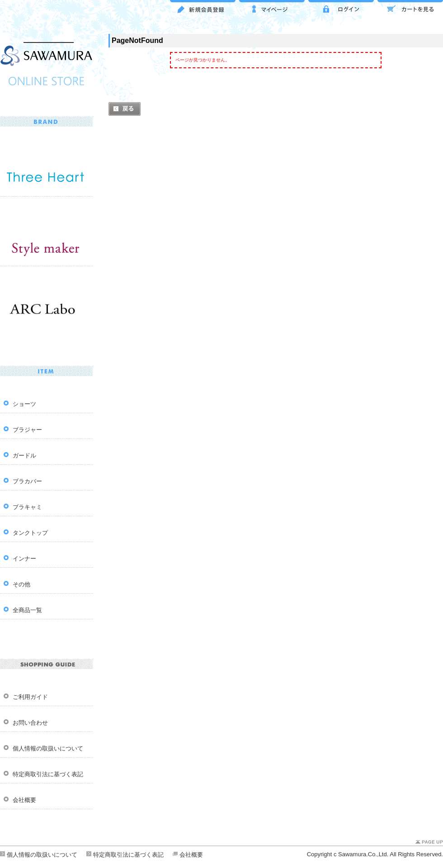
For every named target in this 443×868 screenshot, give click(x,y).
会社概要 (24, 800)
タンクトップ (30, 533)
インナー (24, 559)
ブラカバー (27, 481)
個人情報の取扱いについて (48, 748)
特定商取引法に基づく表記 (48, 774)
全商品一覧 (27, 610)
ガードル (24, 455)
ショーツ (24, 404)
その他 (21, 584)
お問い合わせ (30, 723)
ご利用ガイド (30, 697)
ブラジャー (27, 430)
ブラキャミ (27, 507)
